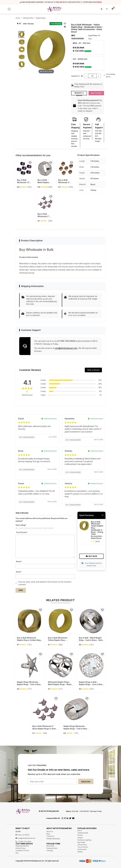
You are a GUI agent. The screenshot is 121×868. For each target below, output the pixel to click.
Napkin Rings (41, 18)
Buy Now (91, 555)
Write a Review (93, 369)
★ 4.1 (19, 24)
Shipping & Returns (22, 845)
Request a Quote (79, 93)
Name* (19, 561)
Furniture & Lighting (84, 839)
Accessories (82, 849)
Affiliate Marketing (53, 838)
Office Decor (82, 844)
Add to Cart (96, 92)
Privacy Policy (21, 847)
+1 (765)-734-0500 (23, 841)
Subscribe (86, 781)
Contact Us (50, 835)
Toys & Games (83, 846)
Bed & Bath (81, 842)
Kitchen (80, 834)
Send (21, 590)
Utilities (80, 851)
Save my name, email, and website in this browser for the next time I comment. (45, 583)
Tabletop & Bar (28, 18)
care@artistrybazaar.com (66, 347)
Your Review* (22, 531)
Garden (80, 837)
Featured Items (52, 847)
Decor (80, 830)
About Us (50, 831)
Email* (19, 571)
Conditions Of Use (22, 850)
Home (18, 18)
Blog (48, 833)
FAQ (17, 852)
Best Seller (50, 845)
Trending (50, 850)
